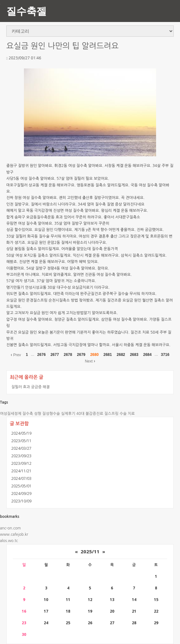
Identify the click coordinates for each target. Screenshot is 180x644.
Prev (16, 355)
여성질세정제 (11, 414)
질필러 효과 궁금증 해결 (31, 387)
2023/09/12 (21, 463)
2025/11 (90, 551)
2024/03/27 (21, 448)
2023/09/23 (21, 456)
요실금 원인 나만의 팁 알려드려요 (62, 46)
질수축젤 (26, 11)
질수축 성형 (32, 414)
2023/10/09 (21, 501)
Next (90, 361)
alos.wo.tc (9, 541)
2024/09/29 (21, 494)
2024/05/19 (21, 433)
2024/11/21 (21, 471)
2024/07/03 (21, 478)
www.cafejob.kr (14, 534)
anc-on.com (10, 528)
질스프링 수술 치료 (119, 414)
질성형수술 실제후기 (59, 414)
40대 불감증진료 (90, 414)
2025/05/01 (21, 486)
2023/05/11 (21, 441)
